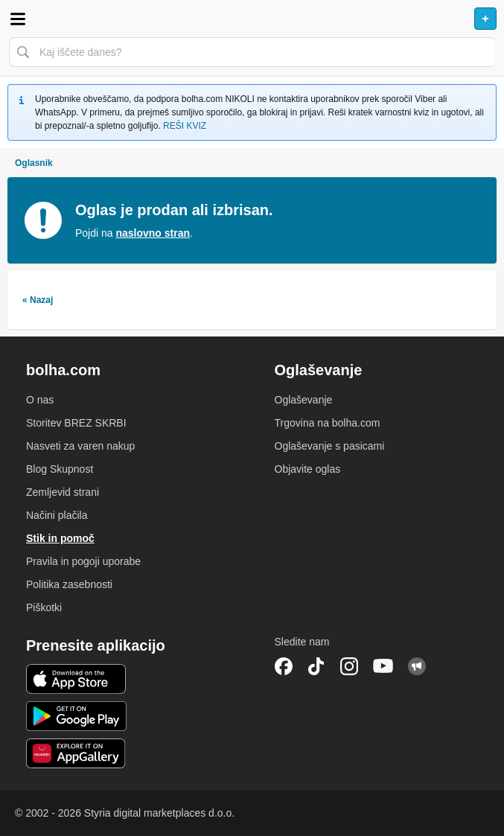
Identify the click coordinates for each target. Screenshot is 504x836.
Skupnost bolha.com (417, 666)
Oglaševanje (304, 400)
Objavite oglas (308, 469)
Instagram (349, 666)
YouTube (383, 666)
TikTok (316, 666)
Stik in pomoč (60, 538)
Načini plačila (57, 515)
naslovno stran (153, 233)
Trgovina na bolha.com (328, 423)
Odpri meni (18, 19)
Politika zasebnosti (69, 584)
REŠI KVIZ (185, 126)
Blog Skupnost (60, 469)
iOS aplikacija (76, 679)
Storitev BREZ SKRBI (76, 423)
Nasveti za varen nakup (80, 446)
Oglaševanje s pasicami (330, 446)
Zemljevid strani (63, 492)
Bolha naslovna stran (252, 19)
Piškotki (44, 607)
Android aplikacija (76, 716)
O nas (40, 400)
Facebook (284, 666)
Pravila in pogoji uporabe (83, 561)
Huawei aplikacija (76, 753)
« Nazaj (38, 300)
